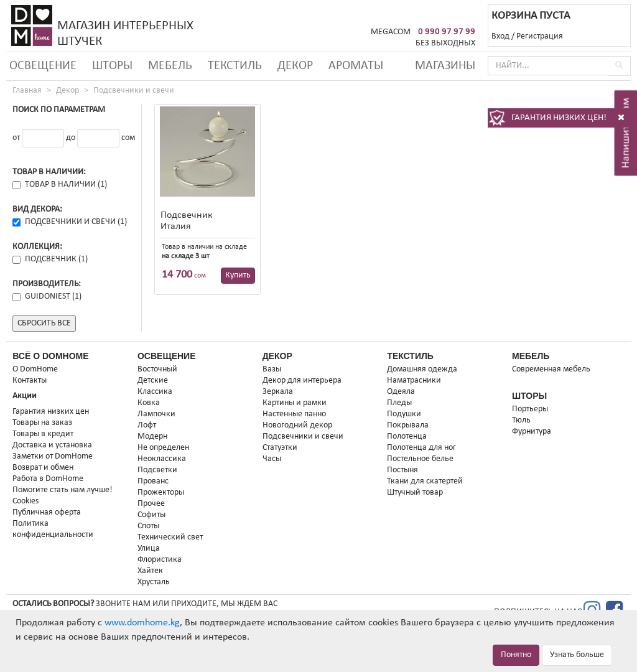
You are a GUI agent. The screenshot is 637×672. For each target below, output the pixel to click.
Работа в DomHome (48, 479)
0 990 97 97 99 (447, 32)
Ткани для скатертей (425, 481)
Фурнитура (532, 432)
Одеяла (401, 392)
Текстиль (235, 66)
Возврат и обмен (43, 468)
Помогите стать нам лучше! (63, 490)
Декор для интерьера (302, 380)
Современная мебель (551, 369)
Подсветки (157, 470)
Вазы (272, 369)
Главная (27, 91)
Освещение (43, 66)
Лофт (147, 425)
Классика (155, 392)
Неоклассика (162, 459)
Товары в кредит (43, 434)
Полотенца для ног (421, 448)
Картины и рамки (295, 403)
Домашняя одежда (422, 369)
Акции (25, 396)
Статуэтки (280, 448)
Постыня (402, 470)
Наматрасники (414, 380)
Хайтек (150, 571)
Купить (238, 275)
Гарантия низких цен (51, 412)
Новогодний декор (297, 425)
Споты (148, 526)
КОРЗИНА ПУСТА (531, 16)
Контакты (30, 380)
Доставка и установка (52, 445)
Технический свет (170, 537)
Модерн (152, 436)
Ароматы (356, 66)
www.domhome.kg (142, 623)
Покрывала (408, 425)
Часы (272, 459)
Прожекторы (161, 492)
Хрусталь (154, 582)
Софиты (151, 515)
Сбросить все (44, 323)
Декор (295, 66)
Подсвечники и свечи (134, 91)
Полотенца (407, 436)
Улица (149, 548)
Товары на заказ (42, 423)
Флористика (160, 560)
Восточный (157, 369)
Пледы (399, 403)
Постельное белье (420, 459)
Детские (153, 380)
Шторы (112, 66)
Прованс (153, 481)
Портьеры (530, 409)
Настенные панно (294, 414)
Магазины (445, 66)
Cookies (26, 501)
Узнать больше (577, 655)
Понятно (516, 655)
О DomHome (35, 369)
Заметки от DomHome (53, 456)
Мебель (170, 66)
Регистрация (540, 36)
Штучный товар (415, 492)
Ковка (149, 403)
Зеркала (278, 392)
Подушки (404, 414)
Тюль (521, 420)
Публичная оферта (47, 512)
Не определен (163, 448)
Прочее (151, 504)
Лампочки (156, 414)
